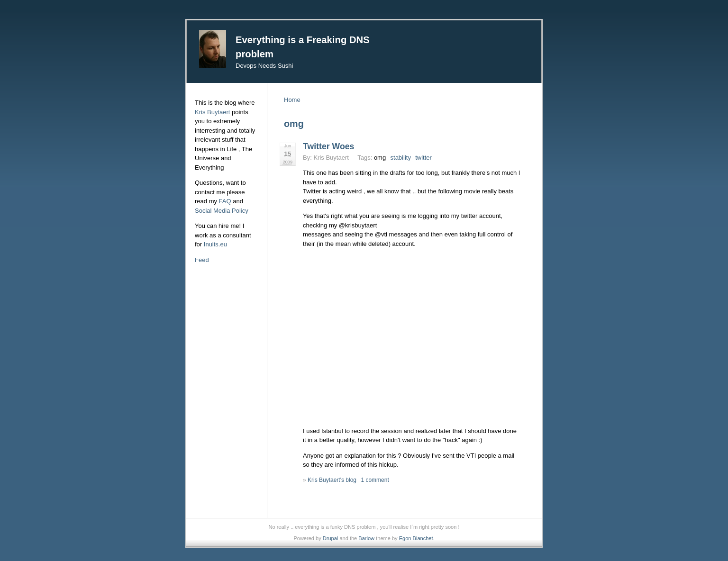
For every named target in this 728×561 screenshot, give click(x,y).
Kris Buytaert (212, 112)
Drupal (331, 538)
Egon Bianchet (416, 538)
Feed (202, 260)
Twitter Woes (328, 146)
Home (292, 100)
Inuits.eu (215, 244)
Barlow (366, 538)
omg (380, 158)
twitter (423, 158)
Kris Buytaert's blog (332, 480)
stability (401, 158)
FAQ (225, 201)
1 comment (375, 480)
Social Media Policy (222, 211)
